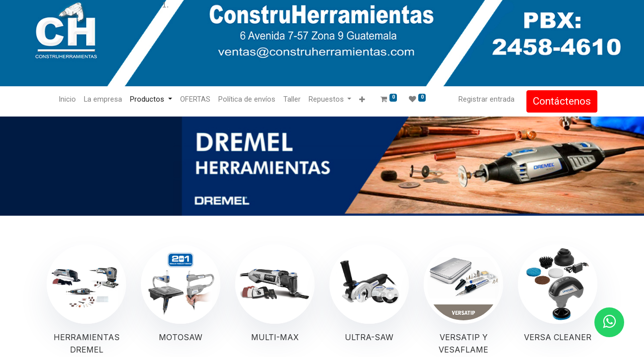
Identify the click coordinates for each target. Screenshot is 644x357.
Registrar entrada (486, 99)
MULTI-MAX (275, 337)
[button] (362, 100)
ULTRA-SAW (369, 337)
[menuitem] (67, 100)
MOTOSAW (181, 337)
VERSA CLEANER (558, 337)
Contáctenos (562, 101)
